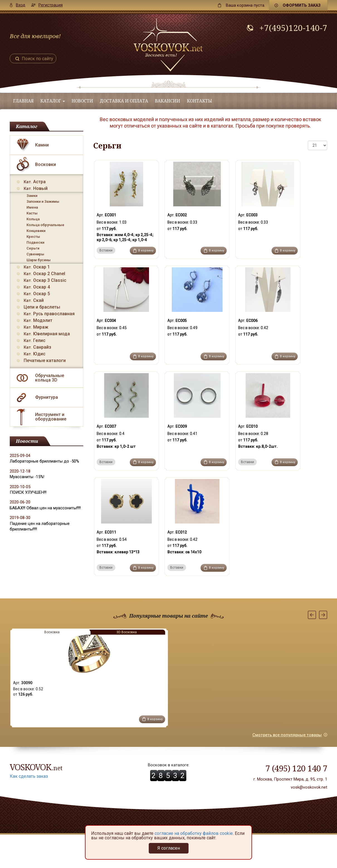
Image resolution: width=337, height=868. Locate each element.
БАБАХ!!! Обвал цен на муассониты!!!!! (45, 508)
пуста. (246, 5)
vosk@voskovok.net (309, 787)
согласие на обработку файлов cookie (194, 833)
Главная (23, 101)
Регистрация (51, 5)
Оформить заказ (302, 5)
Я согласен (169, 848)
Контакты (199, 101)
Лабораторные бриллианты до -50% (44, 461)
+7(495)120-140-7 (293, 28)
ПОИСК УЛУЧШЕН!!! (28, 492)
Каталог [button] (53, 101)
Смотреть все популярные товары (287, 735)
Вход (21, 5)
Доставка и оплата (124, 101)
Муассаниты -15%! (27, 477)
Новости (82, 101)
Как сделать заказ (29, 776)
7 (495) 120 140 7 (296, 768)
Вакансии (168, 101)
